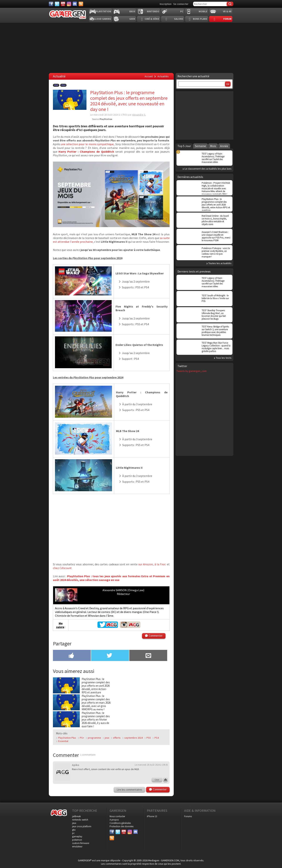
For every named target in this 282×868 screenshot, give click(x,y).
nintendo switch (80, 820)
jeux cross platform (82, 826)
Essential (63, 741)
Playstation (103, 11)
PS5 (56, 85)
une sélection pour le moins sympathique (87, 144)
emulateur (77, 847)
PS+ (82, 738)
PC (182, 11)
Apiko (76, 765)
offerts (117, 738)
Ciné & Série (152, 19)
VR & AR (227, 11)
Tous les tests (224, 358)
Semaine (200, 146)
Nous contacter (117, 816)
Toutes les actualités (220, 263)
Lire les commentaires (129, 790)
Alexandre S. (139, 115)
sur (146, 564)
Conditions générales (120, 823)
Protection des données (122, 826)
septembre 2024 (134, 738)
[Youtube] (63, 4)
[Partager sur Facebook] (72, 656)
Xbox (132, 11)
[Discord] (75, 4)
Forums (188, 816)
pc (73, 833)
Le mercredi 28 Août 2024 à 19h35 (151, 765)
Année (224, 146)
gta (74, 830)
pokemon (77, 840)
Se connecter (181, 4)
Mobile (203, 11)
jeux (107, 738)
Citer (157, 780)
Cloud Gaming (102, 19)
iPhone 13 (152, 816)
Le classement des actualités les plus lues (208, 169)
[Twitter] (57, 4)
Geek (132, 19)
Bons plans (200, 19)
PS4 (63, 85)
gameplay (77, 836)
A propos (114, 820)
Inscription (166, 4)
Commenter (156, 636)
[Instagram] (69, 4)
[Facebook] (51, 4)
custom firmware (81, 843)
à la (160, 564)
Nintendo (153, 11)
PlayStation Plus (67, 738)
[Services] (81, 4)
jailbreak (76, 816)
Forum (227, 19)
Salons (179, 19)
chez (62, 568)
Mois (213, 146)
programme (94, 738)
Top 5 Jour (184, 146)
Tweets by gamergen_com (192, 371)
